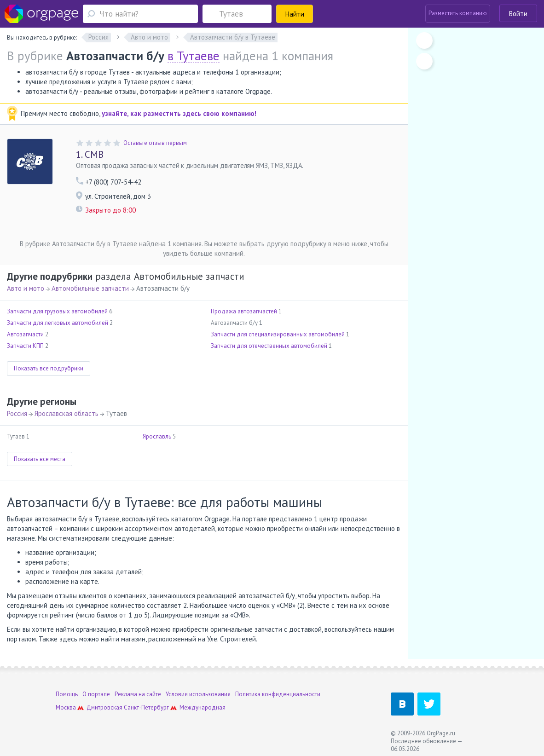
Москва (66, 707)
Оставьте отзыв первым (155, 143)
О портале (96, 694)
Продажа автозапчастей (244, 311)
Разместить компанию (458, 13)
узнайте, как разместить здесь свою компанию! (179, 113)
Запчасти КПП (25, 346)
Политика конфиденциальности (278, 694)
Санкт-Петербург (146, 707)
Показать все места (40, 459)
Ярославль (157, 436)
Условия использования (198, 694)
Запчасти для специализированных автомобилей (278, 334)
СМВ (90, 154)
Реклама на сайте (138, 694)
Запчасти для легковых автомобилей (58, 323)
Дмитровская (104, 707)
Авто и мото (26, 288)
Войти (518, 14)
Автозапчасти (25, 334)
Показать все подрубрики (49, 368)
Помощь (67, 694)
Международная (203, 707)
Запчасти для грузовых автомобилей (57, 311)
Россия (17, 413)
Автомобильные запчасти (90, 288)
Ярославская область (67, 413)
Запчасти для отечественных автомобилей (269, 346)
